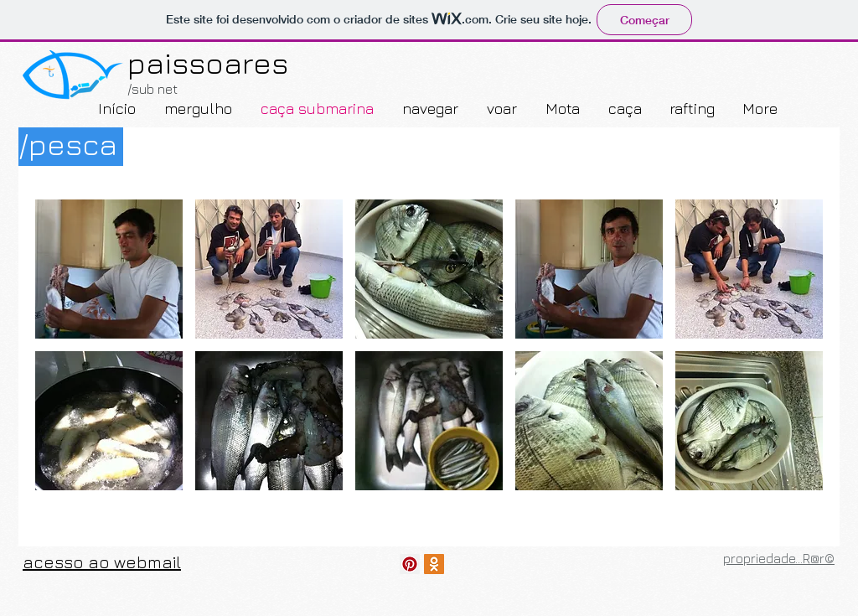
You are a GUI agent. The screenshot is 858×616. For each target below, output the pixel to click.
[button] (109, 269)
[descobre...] (410, 564)
